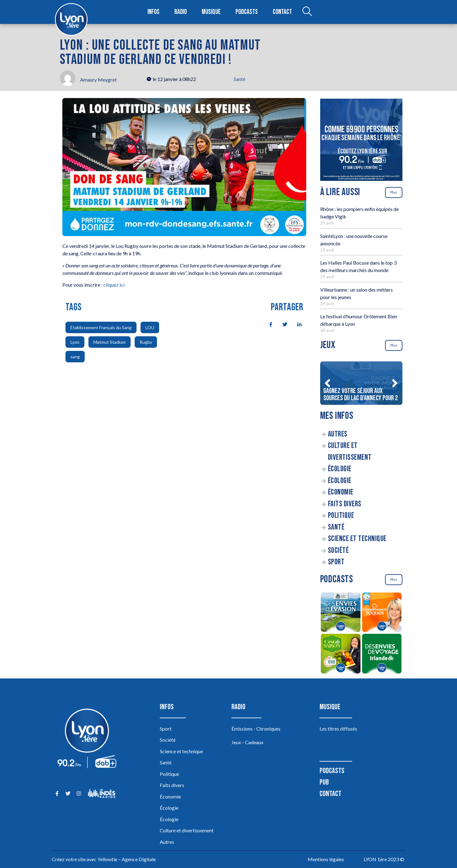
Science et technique (357, 539)
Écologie (340, 469)
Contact (282, 12)
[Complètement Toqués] (382, 613)
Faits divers (345, 504)
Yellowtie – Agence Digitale (127, 859)
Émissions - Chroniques (256, 729)
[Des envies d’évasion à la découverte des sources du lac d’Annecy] (341, 613)
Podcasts (247, 12)
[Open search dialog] (307, 12)
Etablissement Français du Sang (101, 327)
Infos (153, 12)
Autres (338, 434)
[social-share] (267, 324)
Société (338, 550)
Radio (181, 12)
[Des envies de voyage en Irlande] (382, 655)
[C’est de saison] (341, 655)
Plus (394, 192)
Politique (341, 515)
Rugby (146, 342)
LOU (150, 327)
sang (75, 357)
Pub (324, 782)
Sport (336, 562)
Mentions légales (326, 859)
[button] (328, 383)
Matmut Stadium (110, 342)
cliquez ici (114, 285)
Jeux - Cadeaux (247, 742)
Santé (240, 79)
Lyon (75, 342)
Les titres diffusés (338, 729)
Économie (341, 492)
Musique (211, 12)
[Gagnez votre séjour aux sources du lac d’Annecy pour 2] (361, 383)
